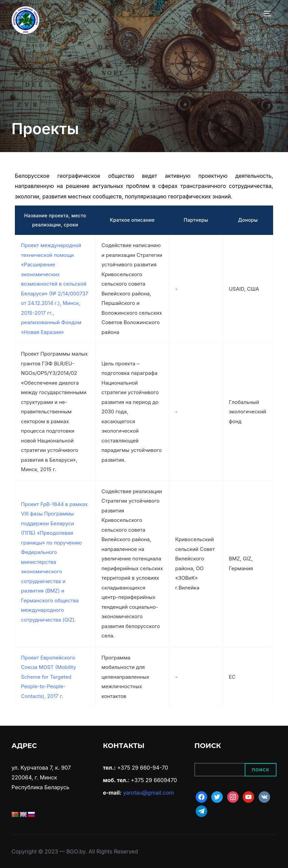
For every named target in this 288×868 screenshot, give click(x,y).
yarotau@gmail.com (148, 793)
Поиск (261, 770)
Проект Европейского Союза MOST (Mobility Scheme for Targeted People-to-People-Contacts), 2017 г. (49, 677)
